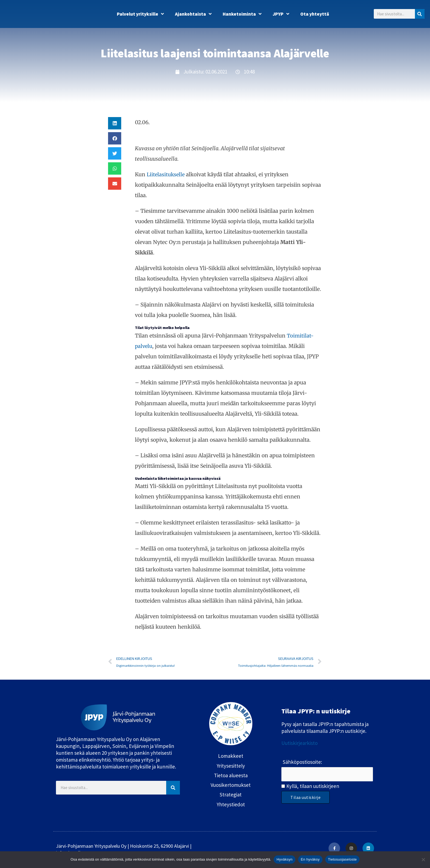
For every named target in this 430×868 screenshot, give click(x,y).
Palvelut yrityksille (140, 14)
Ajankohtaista (193, 14)
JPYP (281, 14)
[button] (115, 123)
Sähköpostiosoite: (302, 762)
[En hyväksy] (423, 860)
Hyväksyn (284, 859)
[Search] (420, 14)
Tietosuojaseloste (342, 859)
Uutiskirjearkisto (299, 744)
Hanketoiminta (242, 14)
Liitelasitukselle (166, 174)
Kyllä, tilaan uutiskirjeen (313, 787)
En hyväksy (310, 859)
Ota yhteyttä (315, 14)
